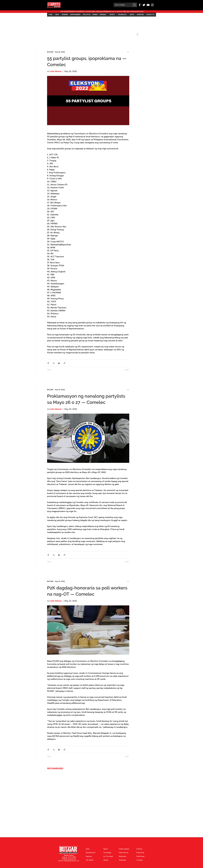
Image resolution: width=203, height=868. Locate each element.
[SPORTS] (112, 15)
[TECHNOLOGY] (122, 15)
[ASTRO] (132, 15)
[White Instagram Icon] (152, 5)
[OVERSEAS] (103, 15)
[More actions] (128, 52)
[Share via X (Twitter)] (54, 363)
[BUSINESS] (65, 15)
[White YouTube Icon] (148, 5)
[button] (138, 35)
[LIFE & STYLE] (87, 15)
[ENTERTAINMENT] (75, 15)
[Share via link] (64, 363)
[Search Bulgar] (121, 5)
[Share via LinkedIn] (59, 363)
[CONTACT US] (150, 15)
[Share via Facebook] (48, 363)
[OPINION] (95, 15)
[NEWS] (57, 15)
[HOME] (50, 15)
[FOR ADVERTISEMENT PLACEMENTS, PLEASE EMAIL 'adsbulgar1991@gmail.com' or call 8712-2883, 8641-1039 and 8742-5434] (102, 12)
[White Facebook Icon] (140, 5)
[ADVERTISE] (140, 15)
